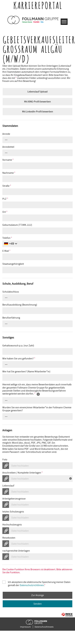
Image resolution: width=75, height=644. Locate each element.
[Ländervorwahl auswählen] (10, 244)
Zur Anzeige (38, 595)
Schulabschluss (11, 292)
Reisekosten (9, 538)
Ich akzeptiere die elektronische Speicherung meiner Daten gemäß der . (39, 582)
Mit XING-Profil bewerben (37, 102)
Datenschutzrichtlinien (32, 585)
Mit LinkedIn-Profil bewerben (38, 112)
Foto (5, 460)
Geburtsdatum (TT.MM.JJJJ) (17, 225)
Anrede (6, 134)
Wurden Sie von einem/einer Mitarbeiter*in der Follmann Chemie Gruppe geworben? (37, 409)
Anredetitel (8, 147)
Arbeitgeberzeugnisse (14, 499)
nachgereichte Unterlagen (16, 551)
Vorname (8, 160)
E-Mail (6, 251)
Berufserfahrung (11, 318)
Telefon (7, 238)
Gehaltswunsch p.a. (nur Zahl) (18, 346)
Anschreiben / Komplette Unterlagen (22, 473)
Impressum (25, 627)
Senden (38, 604)
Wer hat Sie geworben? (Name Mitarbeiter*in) (26, 372)
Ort (5, 212)
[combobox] (37, 140)
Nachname (9, 173)
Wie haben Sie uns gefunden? (19, 359)
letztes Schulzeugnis (13, 512)
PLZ (5, 199)
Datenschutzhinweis (44, 627)
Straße (7, 186)
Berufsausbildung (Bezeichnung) (20, 305)
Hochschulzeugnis (12, 525)
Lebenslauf (8, 486)
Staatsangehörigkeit (13, 264)
